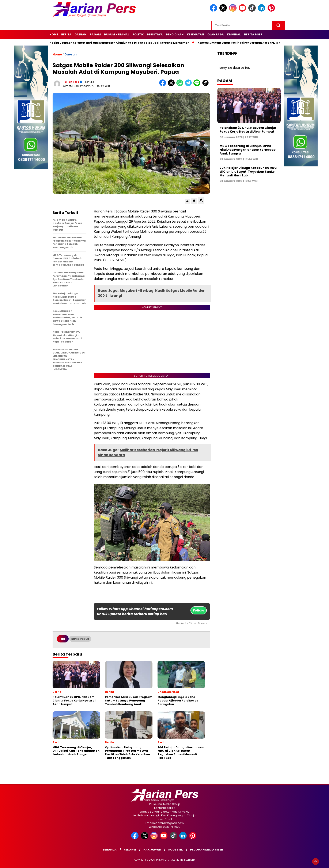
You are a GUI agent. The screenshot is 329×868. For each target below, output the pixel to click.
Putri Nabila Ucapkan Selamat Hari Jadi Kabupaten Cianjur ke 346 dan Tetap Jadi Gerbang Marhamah (117, 43)
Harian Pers (71, 82)
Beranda (110, 850)
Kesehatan (195, 34)
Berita (66, 34)
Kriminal (234, 34)
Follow (199, 610)
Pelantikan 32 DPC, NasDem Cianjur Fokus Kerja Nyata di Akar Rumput (248, 130)
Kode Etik (176, 850)
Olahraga (216, 34)
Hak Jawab (152, 850)
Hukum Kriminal (117, 34)
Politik (138, 34)
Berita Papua (80, 639)
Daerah (80, 34)
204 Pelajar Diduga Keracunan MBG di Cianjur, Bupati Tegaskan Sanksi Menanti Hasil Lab (248, 172)
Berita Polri (254, 34)
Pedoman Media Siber (207, 850)
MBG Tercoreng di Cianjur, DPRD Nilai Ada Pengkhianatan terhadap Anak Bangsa (248, 150)
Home (54, 34)
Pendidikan (175, 34)
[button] (187, 201)
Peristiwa (155, 34)
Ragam (95, 34)
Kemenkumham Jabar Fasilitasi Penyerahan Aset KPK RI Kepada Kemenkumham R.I (259, 43)
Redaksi (130, 850)
